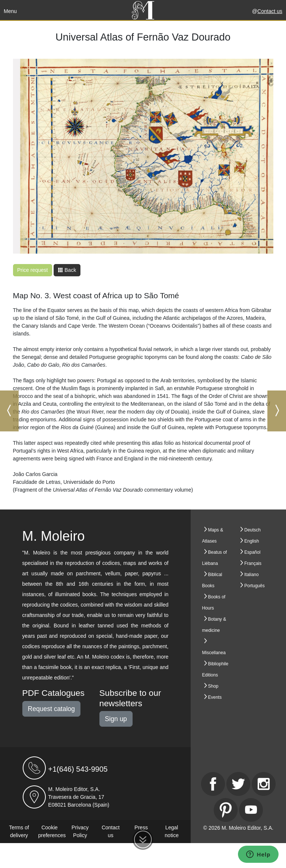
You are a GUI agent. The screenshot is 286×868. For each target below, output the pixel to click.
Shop (213, 686)
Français (253, 563)
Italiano (252, 575)
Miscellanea (214, 653)
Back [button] (67, 270)
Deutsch (252, 530)
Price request (32, 270)
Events (215, 697)
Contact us (270, 11)
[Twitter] (238, 784)
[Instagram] (264, 784)
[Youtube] (251, 810)
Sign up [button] (116, 719)
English (252, 541)
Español (252, 552)
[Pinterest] (226, 810)
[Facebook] (213, 784)
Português (255, 586)
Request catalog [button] (51, 709)
